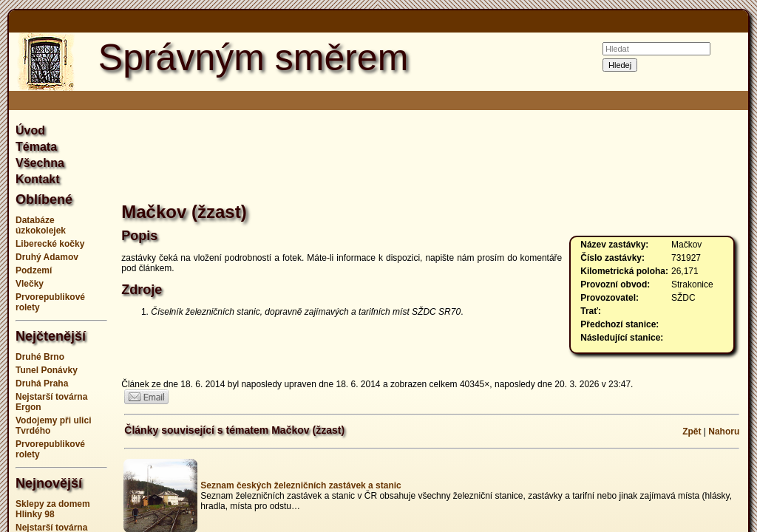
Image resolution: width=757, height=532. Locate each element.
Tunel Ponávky (47, 370)
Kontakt (38, 179)
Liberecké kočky (50, 244)
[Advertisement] (432, 158)
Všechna (40, 163)
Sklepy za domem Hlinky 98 (53, 509)
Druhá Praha (42, 383)
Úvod (30, 130)
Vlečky (30, 284)
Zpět (692, 432)
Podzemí (34, 270)
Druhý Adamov (47, 257)
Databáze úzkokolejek (41, 225)
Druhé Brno (40, 357)
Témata (36, 147)
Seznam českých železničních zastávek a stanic (301, 485)
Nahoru (724, 432)
